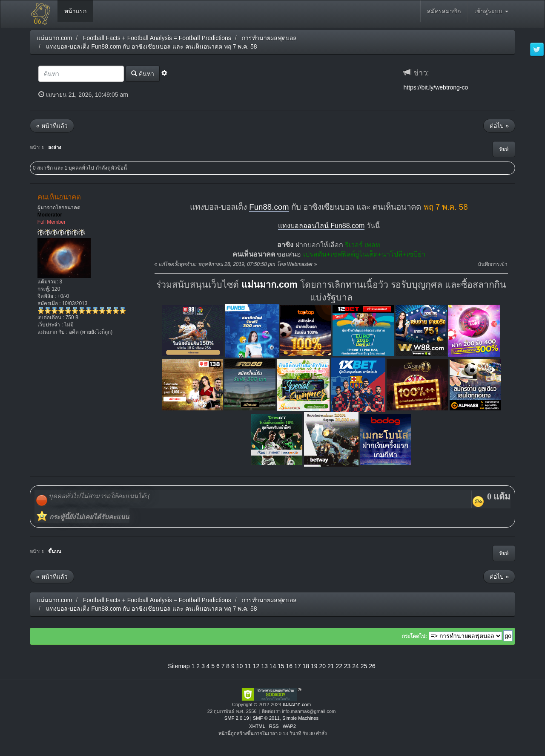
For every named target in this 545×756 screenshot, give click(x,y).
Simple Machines (300, 718)
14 (273, 666)
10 (240, 666)
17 (298, 666)
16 (290, 666)
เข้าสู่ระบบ (491, 11)
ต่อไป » (499, 126)
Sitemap (179, 666)
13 (264, 666)
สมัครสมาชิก (444, 11)
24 (356, 666)
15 (281, 666)
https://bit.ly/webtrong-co (436, 87)
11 (248, 666)
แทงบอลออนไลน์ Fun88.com (321, 226)
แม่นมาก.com (270, 285)
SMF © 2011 (266, 718)
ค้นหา (143, 74)
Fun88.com (269, 207)
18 (306, 666)
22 (339, 666)
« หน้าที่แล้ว (52, 126)
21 (331, 666)
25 (364, 666)
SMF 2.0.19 (237, 718)
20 (322, 666)
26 (372, 666)
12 (256, 666)
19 (314, 666)
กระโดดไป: (414, 636)
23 (347, 666)
